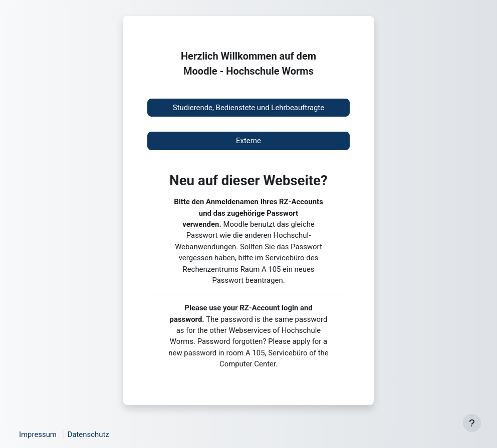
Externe (248, 141)
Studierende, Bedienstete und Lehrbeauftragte (248, 108)
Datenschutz (88, 434)
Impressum (38, 434)
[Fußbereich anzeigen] (472, 423)
